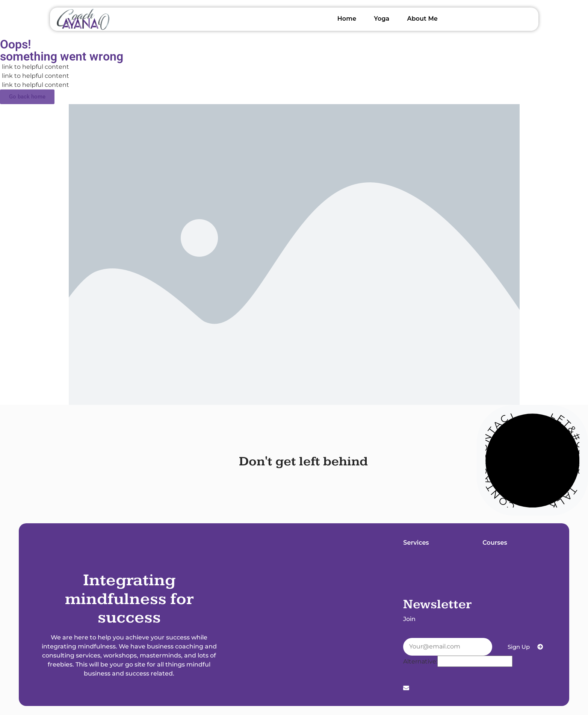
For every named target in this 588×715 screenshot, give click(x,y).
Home (347, 19)
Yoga (382, 19)
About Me (422, 19)
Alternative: (420, 662)
